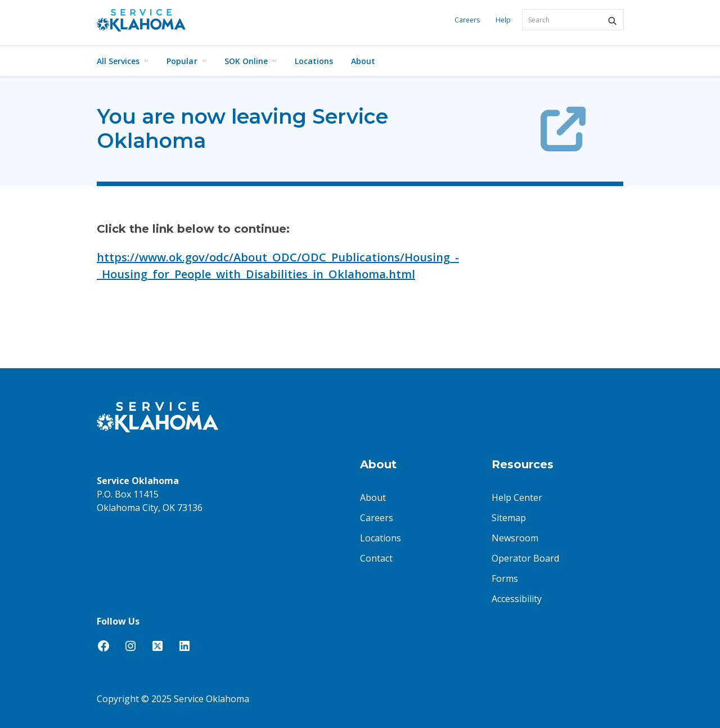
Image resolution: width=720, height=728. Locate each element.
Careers (467, 20)
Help (503, 20)
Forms (505, 578)
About (363, 61)
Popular (186, 61)
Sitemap (509, 518)
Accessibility (517, 599)
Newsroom (515, 538)
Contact (376, 558)
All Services (123, 61)
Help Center (517, 498)
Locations (314, 61)
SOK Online (251, 61)
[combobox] (573, 20)
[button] (612, 21)
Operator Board (525, 558)
